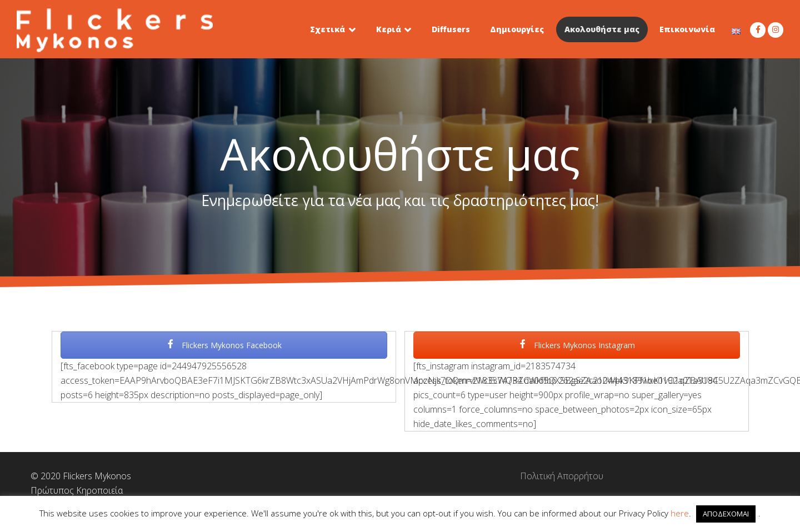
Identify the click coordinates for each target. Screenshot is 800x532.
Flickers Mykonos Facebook (224, 345)
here (680, 513)
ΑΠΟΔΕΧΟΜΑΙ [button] (726, 514)
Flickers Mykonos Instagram (577, 345)
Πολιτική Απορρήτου (400, 476)
